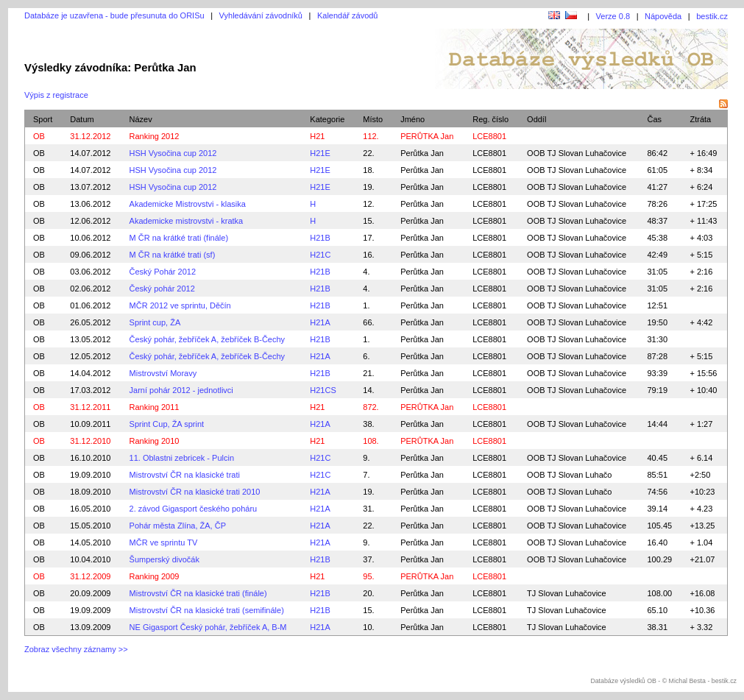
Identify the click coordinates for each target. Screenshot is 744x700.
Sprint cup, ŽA (155, 322)
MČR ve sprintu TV (164, 542)
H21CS (323, 390)
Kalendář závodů (348, 15)
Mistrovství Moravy (163, 373)
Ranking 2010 (155, 441)
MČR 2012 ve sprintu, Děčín (180, 305)
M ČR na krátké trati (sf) (173, 255)
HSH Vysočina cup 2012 (173, 153)
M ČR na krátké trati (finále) (179, 238)
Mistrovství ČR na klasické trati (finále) (198, 593)
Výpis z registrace (56, 95)
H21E (320, 153)
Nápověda (663, 16)
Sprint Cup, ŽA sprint (167, 424)
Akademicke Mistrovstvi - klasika (188, 204)
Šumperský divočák (164, 559)
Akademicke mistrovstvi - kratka (187, 221)
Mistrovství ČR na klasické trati (185, 475)
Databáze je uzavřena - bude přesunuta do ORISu (114, 15)
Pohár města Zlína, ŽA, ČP (178, 526)
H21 (317, 136)
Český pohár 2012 (162, 289)
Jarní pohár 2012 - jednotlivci (181, 390)
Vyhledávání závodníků (261, 15)
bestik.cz (712, 16)
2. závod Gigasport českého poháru (194, 509)
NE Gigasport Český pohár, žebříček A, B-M (208, 627)
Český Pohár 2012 (163, 272)
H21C (320, 255)
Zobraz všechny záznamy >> (76, 649)
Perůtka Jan (422, 153)
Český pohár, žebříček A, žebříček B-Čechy (208, 339)
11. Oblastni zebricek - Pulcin (182, 458)
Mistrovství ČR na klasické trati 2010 (195, 492)
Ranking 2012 (155, 136)
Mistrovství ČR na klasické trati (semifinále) (207, 610)
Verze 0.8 (613, 16)
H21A (320, 322)
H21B (320, 238)
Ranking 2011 (155, 407)
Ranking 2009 (155, 576)
